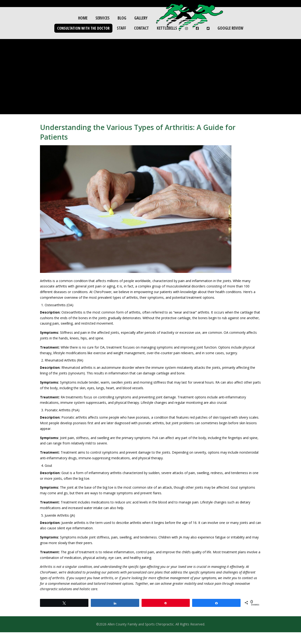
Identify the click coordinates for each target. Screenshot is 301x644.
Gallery (141, 18)
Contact (141, 28)
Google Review (230, 28)
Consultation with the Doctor (83, 28)
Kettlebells (167, 28)
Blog (122, 18)
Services (103, 18)
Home (83, 18)
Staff (121, 28)
